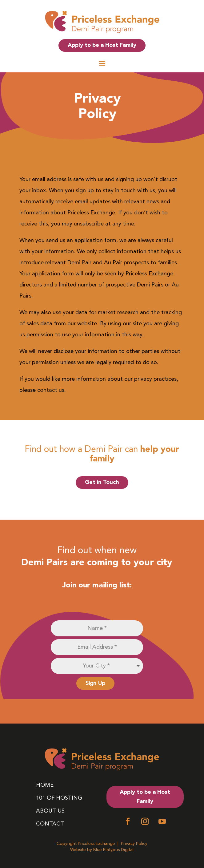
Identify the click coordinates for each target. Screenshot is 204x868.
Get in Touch (102, 482)
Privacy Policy (134, 844)
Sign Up (95, 683)
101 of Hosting (59, 799)
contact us (51, 390)
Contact (50, 825)
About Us (50, 812)
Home (45, 786)
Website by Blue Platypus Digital (102, 850)
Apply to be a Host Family (102, 45)
